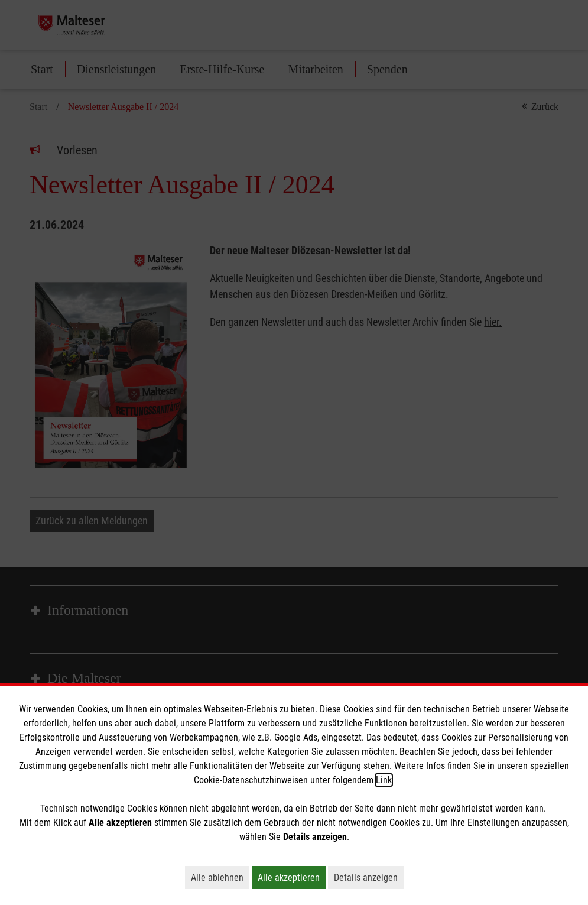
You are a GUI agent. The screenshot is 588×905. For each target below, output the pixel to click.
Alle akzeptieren (292, 877)
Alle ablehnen (220, 877)
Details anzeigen (369, 877)
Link (384, 780)
